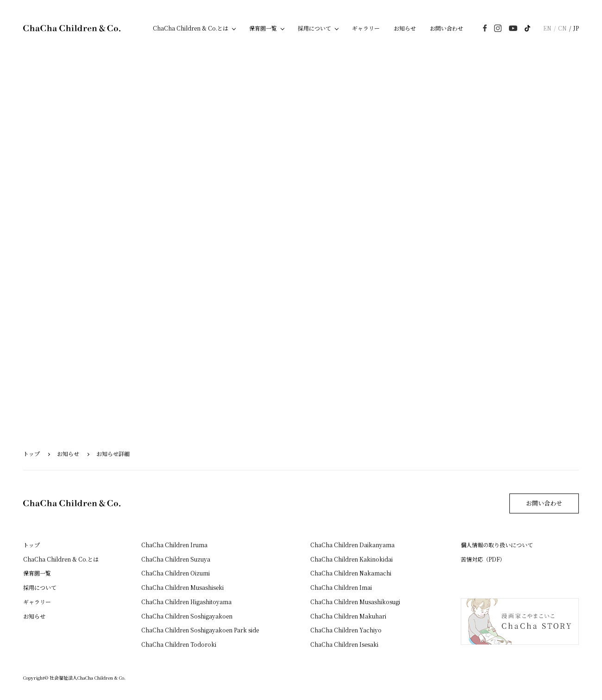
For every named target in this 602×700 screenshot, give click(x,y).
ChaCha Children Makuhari (348, 616)
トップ (31, 453)
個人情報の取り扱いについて (497, 545)
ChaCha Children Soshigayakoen (187, 616)
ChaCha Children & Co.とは (191, 28)
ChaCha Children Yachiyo (346, 630)
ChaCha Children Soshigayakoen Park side (200, 630)
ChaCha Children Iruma (174, 545)
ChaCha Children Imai (341, 587)
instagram (498, 28)
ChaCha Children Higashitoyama (186, 602)
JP (576, 28)
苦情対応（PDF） (483, 559)
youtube (513, 28)
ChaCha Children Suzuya (176, 559)
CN (562, 28)
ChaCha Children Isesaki (344, 644)
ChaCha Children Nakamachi (351, 573)
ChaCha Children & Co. (72, 28)
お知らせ (405, 28)
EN (547, 28)
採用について (314, 28)
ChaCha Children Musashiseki (182, 587)
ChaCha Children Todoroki (179, 644)
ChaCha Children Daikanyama (352, 545)
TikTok (527, 28)
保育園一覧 (263, 28)
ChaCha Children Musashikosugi (355, 602)
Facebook (485, 28)
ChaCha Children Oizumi (176, 573)
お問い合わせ (446, 28)
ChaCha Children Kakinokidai (351, 559)
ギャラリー (366, 28)
